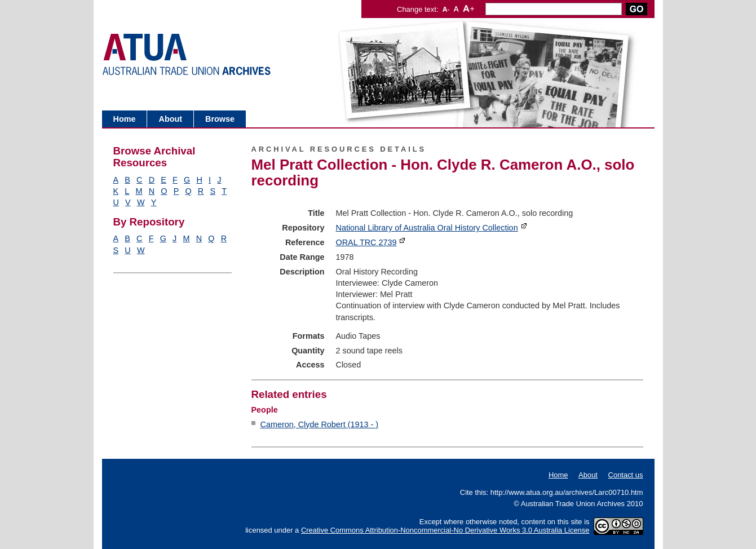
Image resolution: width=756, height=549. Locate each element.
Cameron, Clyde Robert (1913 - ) (320, 424)
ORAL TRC (366, 242)
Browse (220, 119)
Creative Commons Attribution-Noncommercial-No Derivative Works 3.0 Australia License (445, 530)
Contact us (626, 475)
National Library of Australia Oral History (427, 228)
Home (125, 119)
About (170, 119)
